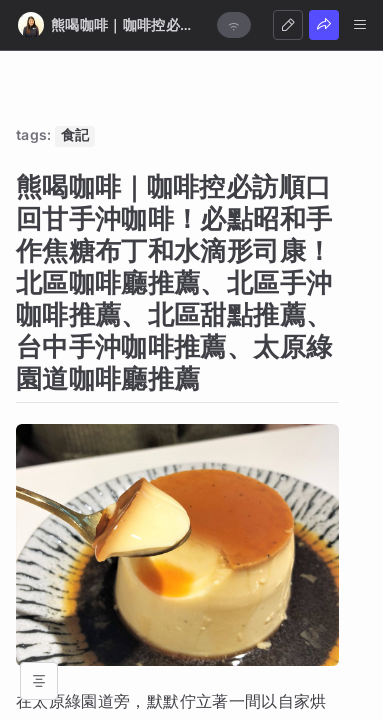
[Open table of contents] (39, 681)
